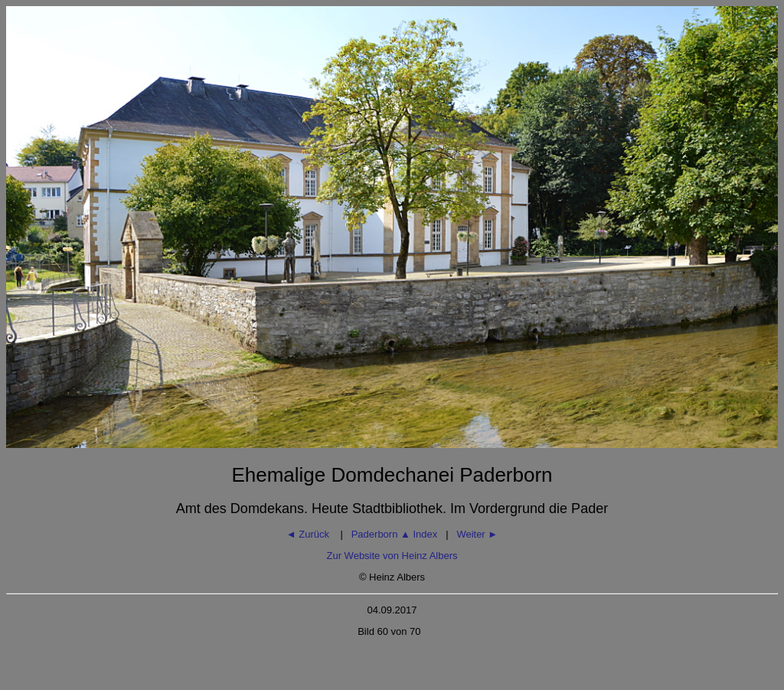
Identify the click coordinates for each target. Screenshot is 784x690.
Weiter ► (477, 534)
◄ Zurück (309, 534)
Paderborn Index (395, 534)
